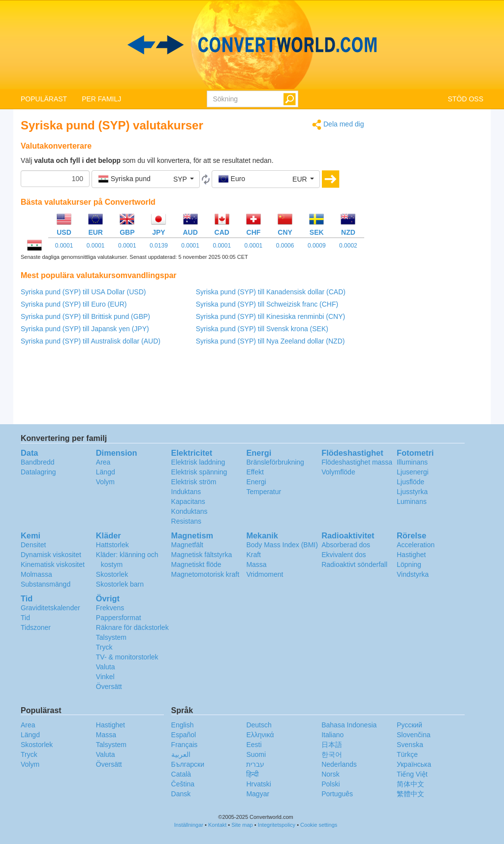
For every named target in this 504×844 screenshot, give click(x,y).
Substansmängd (46, 584)
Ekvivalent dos (344, 555)
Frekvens (110, 608)
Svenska (410, 745)
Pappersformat (119, 618)
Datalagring (38, 472)
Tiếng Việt (412, 774)
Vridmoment (265, 574)
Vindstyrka (413, 574)
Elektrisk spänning (199, 472)
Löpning (409, 564)
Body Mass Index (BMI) (282, 545)
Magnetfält (187, 545)
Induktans (186, 492)
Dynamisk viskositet (51, 555)
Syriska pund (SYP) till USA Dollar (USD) (83, 292)
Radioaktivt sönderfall (354, 564)
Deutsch (259, 725)
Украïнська (414, 764)
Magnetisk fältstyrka (202, 555)
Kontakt (217, 825)
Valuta (106, 667)
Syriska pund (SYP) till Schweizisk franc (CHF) (267, 304)
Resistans (186, 521)
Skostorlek (112, 574)
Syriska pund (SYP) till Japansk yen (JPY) (85, 329)
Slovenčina (414, 735)
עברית (255, 764)
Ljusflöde (410, 482)
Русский (409, 725)
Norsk (331, 774)
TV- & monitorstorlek (127, 657)
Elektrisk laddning (198, 462)
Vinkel (105, 677)
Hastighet (411, 555)
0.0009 (317, 246)
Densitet (33, 545)
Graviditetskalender (50, 608)
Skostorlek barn (120, 584)
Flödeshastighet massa (357, 462)
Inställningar (189, 825)
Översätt (109, 687)
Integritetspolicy (277, 825)
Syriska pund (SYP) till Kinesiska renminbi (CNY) (270, 316)
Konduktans (189, 511)
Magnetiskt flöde (196, 564)
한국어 (332, 754)
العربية (181, 754)
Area (103, 462)
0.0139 (159, 246)
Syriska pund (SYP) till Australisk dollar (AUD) (91, 341)
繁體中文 (410, 794)
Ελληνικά (260, 735)
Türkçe (407, 754)
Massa (256, 564)
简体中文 (410, 784)
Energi (256, 482)
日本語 (332, 745)
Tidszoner (36, 627)
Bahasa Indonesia (349, 725)
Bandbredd (38, 462)
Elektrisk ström (194, 482)
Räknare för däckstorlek (132, 627)
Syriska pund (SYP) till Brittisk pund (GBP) (85, 316)
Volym (105, 482)
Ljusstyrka (412, 492)
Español (184, 735)
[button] (146, 179)
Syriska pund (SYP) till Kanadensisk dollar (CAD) (271, 292)
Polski (331, 784)
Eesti (254, 745)
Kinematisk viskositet (53, 564)
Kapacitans (188, 501)
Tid (25, 618)
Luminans (412, 501)
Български (188, 764)
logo (252, 45)
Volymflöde (338, 472)
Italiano (332, 735)
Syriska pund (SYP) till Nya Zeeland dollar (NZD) (270, 341)
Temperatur (264, 492)
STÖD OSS (466, 99)
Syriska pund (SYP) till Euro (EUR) (74, 304)
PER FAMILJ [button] (101, 99)
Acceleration (416, 545)
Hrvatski (259, 784)
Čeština (183, 784)
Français (185, 745)
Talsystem (111, 637)
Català (181, 774)
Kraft (253, 555)
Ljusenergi (413, 472)
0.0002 (348, 246)
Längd (106, 472)
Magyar (258, 794)
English (183, 725)
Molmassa (36, 574)
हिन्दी (252, 774)
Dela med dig (338, 125)
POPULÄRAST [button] (44, 99)
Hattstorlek (112, 545)
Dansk (181, 794)
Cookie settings (319, 825)
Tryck (104, 647)
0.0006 (285, 246)
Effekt (255, 472)
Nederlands (339, 764)
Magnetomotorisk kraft (205, 574)
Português (337, 794)
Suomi (256, 754)
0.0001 (64, 246)
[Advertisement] (431, 267)
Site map (242, 825)
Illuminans (412, 462)
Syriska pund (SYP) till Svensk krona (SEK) (262, 329)
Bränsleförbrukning (275, 462)
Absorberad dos (346, 545)
